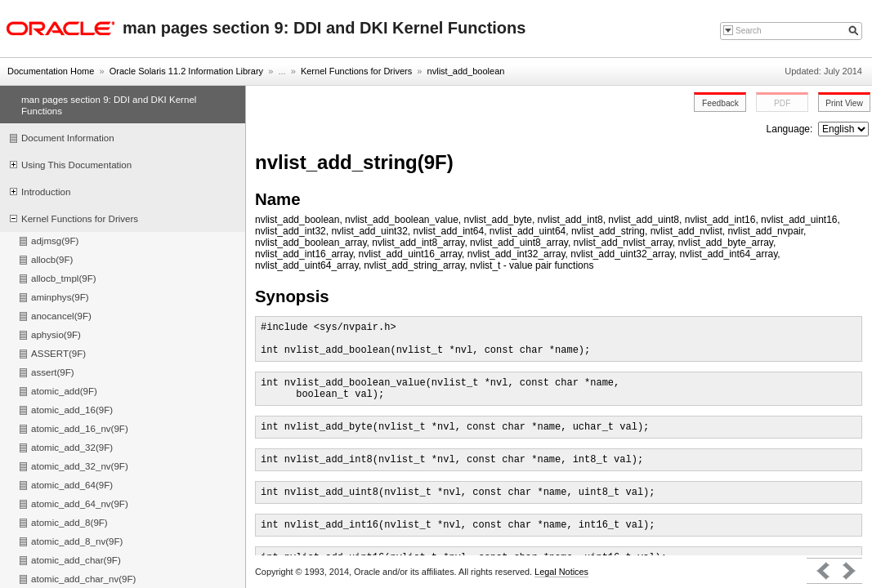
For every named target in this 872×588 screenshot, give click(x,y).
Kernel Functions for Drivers (356, 71)
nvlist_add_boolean (466, 71)
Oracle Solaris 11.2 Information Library (186, 71)
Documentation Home (51, 71)
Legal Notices (561, 572)
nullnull (843, 129)
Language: (791, 129)
